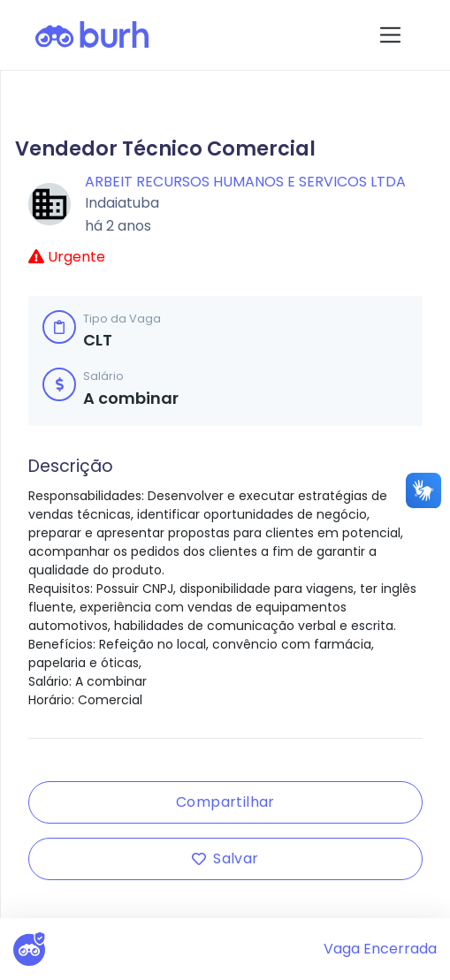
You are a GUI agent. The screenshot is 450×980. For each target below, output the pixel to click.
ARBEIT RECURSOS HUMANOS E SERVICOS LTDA (245, 182)
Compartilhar (225, 802)
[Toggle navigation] (390, 35)
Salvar (225, 858)
